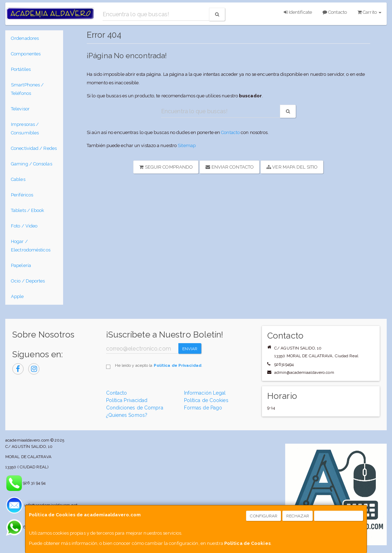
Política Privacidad (127, 400)
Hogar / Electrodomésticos (31, 246)
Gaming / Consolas (32, 164)
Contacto (335, 12)
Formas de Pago (203, 408)
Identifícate (298, 12)
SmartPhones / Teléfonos (27, 89)
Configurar (264, 516)
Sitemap (187, 145)
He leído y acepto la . (159, 365)
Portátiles (21, 69)
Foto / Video (24, 226)
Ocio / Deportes (28, 281)
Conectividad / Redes (34, 148)
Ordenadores (25, 38)
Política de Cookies (247, 543)
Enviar (190, 349)
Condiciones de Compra (135, 408)
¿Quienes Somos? (127, 415)
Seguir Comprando (166, 167)
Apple (17, 296)
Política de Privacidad (177, 365)
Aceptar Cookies (339, 516)
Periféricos (22, 195)
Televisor (20, 109)
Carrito (369, 12)
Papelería (21, 265)
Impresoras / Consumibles (25, 129)
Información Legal (205, 393)
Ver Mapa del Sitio (292, 167)
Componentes (26, 54)
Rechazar (298, 516)
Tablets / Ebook (28, 210)
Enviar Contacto (230, 167)
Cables (18, 179)
